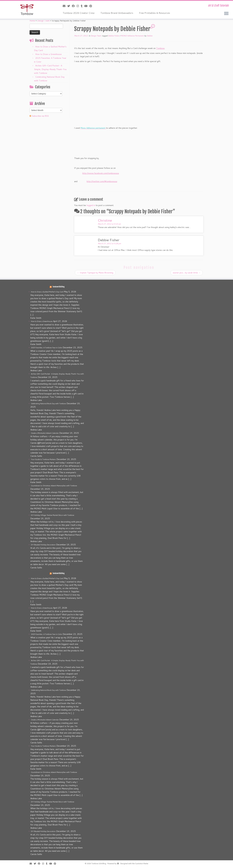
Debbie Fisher (114, 36)
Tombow (160, 48)
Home (32, 21)
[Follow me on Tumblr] (83, 6)
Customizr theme (142, 864)
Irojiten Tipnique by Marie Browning (95, 273)
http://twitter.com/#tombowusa (102, 181)
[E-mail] (65, 6)
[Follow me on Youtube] (87, 6)
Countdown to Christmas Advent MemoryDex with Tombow (54, 486)
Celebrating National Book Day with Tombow (48, 404)
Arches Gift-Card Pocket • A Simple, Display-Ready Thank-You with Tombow (50, 69)
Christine (105, 220)
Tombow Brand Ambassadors (117, 13)
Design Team (43, 21)
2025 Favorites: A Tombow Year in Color (47, 348)
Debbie (149, 36)
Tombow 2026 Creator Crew (79, 13)
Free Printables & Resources (155, 13)
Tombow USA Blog (58, 287)
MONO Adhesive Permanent (132, 36)
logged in (91, 205)
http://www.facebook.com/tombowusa (101, 173)
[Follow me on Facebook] (74, 6)
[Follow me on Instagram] (79, 6)
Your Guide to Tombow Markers (43, 459)
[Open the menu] (226, 14)
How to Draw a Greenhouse (48, 54)
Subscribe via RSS (40, 116)
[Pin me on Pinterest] (92, 6)
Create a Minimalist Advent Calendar (45, 433)
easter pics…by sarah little (187, 273)
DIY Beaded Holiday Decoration (43, 545)
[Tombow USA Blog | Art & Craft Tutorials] (27, 10)
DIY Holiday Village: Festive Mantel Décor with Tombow (53, 515)
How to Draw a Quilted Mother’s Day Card (47, 292)
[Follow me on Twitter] (70, 6)
